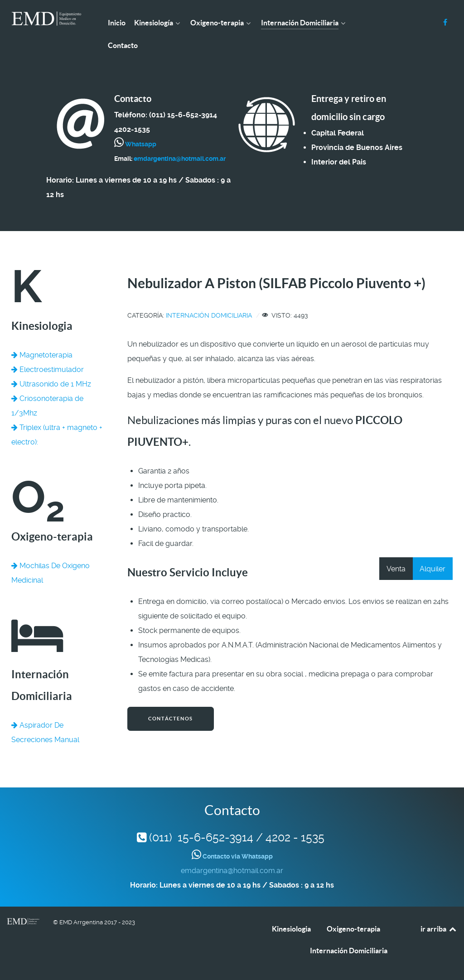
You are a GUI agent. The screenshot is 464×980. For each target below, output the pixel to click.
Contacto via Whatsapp (237, 856)
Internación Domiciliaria (209, 315)
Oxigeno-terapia (353, 929)
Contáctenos (171, 719)
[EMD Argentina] (46, 19)
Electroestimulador (48, 369)
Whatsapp (140, 144)
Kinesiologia (291, 929)
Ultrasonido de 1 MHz (51, 384)
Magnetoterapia (42, 355)
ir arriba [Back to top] (439, 929)
